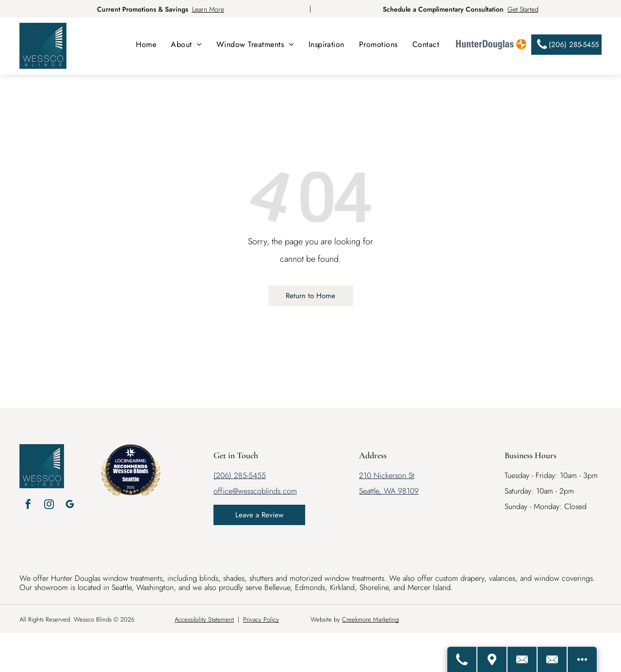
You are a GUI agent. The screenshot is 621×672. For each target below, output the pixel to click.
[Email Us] (553, 659)
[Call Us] (462, 659)
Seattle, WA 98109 (389, 491)
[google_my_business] (70, 505)
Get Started (523, 9)
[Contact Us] (523, 659)
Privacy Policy (261, 619)
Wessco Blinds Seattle (131, 475)
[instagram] (49, 505)
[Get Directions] (492, 659)
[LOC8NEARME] (131, 459)
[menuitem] (146, 44)
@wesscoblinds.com (265, 491)
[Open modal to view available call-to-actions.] (582, 659)
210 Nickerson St (387, 475)
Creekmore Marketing (370, 619)
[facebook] (28, 505)
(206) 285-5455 (240, 475)
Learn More (208, 9)
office (223, 491)
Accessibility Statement (204, 619)
